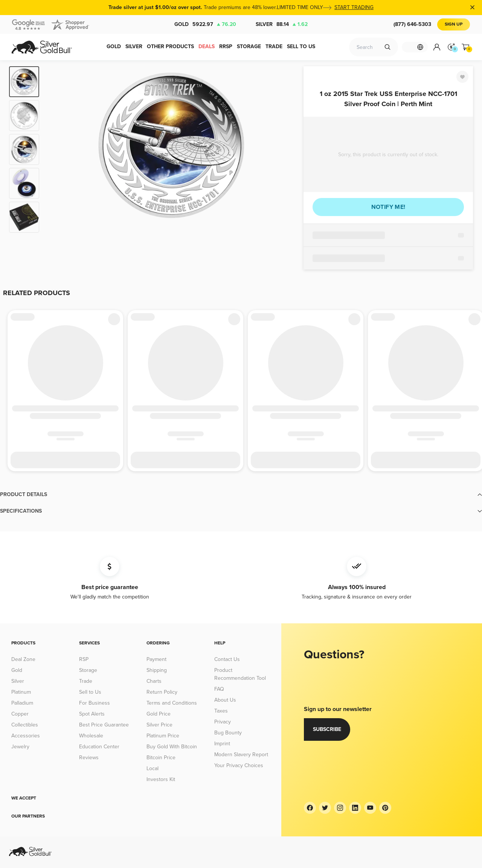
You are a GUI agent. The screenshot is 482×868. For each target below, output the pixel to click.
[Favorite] (462, 77)
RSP (84, 659)
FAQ (219, 689)
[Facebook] (310, 808)
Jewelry (20, 747)
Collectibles (25, 725)
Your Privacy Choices (239, 765)
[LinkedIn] (355, 808)
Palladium (22, 703)
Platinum (21, 692)
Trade (86, 681)
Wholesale (91, 736)
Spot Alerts (92, 714)
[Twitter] (325, 808)
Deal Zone (23, 659)
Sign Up (454, 24)
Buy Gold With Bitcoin (172, 747)
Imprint (222, 744)
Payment (156, 659)
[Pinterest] (385, 808)
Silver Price (159, 725)
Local (153, 768)
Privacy (223, 722)
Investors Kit (161, 779)
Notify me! (388, 207)
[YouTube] (370, 808)
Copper (20, 714)
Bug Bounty (228, 733)
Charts (154, 681)
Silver (282, 24)
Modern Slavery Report (241, 755)
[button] (241, 495)
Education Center (99, 747)
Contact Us (227, 659)
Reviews (89, 758)
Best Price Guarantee (104, 725)
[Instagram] (340, 808)
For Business (95, 703)
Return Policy (162, 692)
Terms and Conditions (172, 703)
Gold (205, 24)
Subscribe (327, 729)
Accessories (26, 736)
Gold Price (159, 714)
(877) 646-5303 (412, 24)
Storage (88, 670)
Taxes (221, 711)
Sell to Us (90, 692)
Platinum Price (163, 736)
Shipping (157, 670)
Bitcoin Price (161, 758)
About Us (225, 700)
